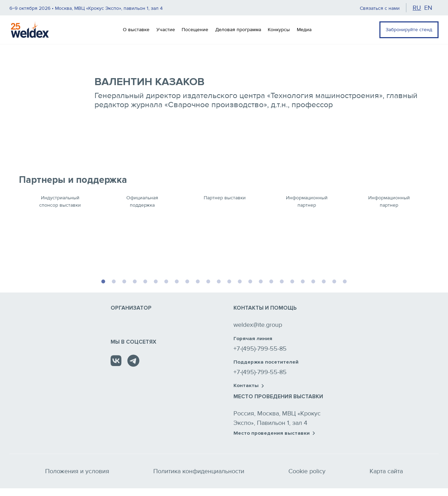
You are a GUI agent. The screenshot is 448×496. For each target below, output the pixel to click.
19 (292, 281)
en (428, 8)
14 (240, 281)
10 (198, 281)
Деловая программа (238, 30)
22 (324, 281)
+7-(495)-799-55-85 (260, 349)
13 (229, 281)
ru (417, 8)
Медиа (304, 30)
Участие (166, 30)
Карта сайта (386, 471)
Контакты (249, 386)
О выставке (136, 30)
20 (303, 281)
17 (271, 281)
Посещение (195, 30)
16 (261, 281)
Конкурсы (279, 30)
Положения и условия (77, 471)
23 (334, 281)
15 (250, 281)
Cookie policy (307, 471)
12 (219, 281)
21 (313, 281)
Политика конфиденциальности (199, 471)
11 (208, 281)
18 (282, 281)
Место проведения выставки (274, 433)
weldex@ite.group (258, 325)
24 (345, 281)
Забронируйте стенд (409, 30)
